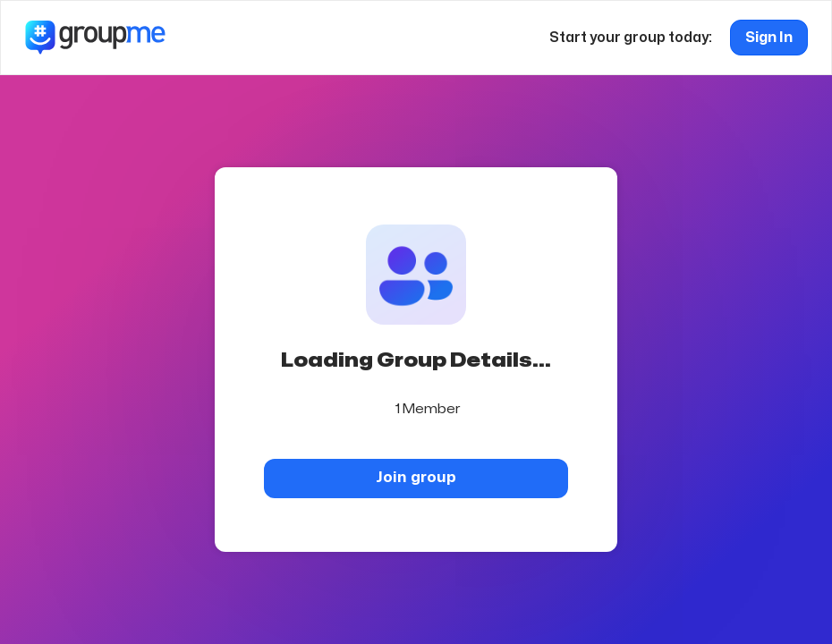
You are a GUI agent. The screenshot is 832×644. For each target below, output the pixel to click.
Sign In (769, 38)
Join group (416, 477)
